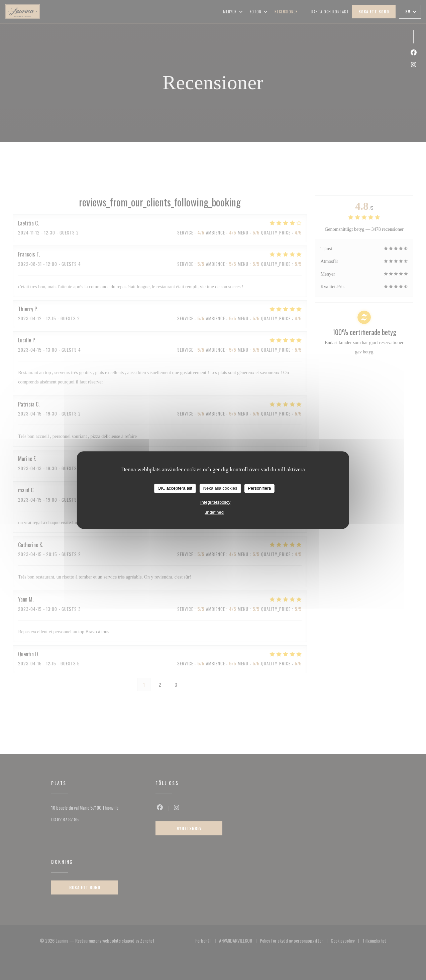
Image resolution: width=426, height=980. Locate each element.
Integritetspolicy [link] (215, 502)
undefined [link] (214, 512)
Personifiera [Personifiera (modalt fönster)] (259, 488)
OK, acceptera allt (175, 488)
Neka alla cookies (220, 488)
